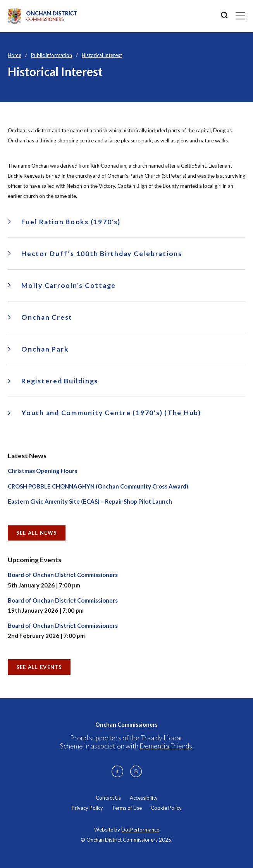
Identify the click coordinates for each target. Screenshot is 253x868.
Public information (52, 55)
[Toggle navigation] (240, 16)
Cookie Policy (166, 808)
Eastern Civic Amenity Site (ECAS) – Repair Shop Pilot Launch (90, 501)
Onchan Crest (47, 317)
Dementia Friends (166, 746)
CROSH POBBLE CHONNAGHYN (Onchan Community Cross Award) (98, 486)
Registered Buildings (60, 381)
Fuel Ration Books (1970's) (71, 222)
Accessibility (144, 798)
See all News (37, 533)
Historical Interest (102, 55)
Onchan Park (45, 349)
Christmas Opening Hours (42, 471)
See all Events (39, 667)
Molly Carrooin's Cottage (69, 285)
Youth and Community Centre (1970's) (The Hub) (111, 413)
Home (15, 55)
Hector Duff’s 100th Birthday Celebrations (102, 254)
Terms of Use (127, 808)
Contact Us (108, 798)
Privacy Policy (87, 808)
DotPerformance (140, 830)
